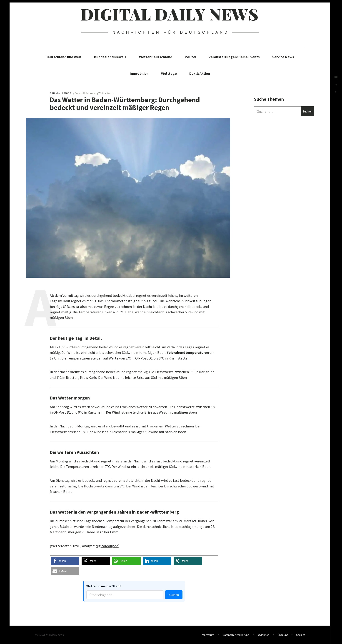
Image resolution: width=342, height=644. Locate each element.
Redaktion (263, 635)
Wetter (111, 93)
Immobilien (139, 73)
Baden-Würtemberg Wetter (90, 93)
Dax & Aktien (200, 73)
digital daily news (170, 14)
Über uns (283, 635)
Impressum (208, 635)
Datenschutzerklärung (236, 635)
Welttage (169, 73)
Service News (283, 57)
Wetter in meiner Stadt (104, 586)
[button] (65, 561)
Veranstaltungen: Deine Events (234, 57)
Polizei (190, 57)
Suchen (174, 595)
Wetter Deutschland (156, 57)
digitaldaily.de (107, 546)
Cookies (301, 635)
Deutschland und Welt (64, 57)
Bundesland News (110, 57)
